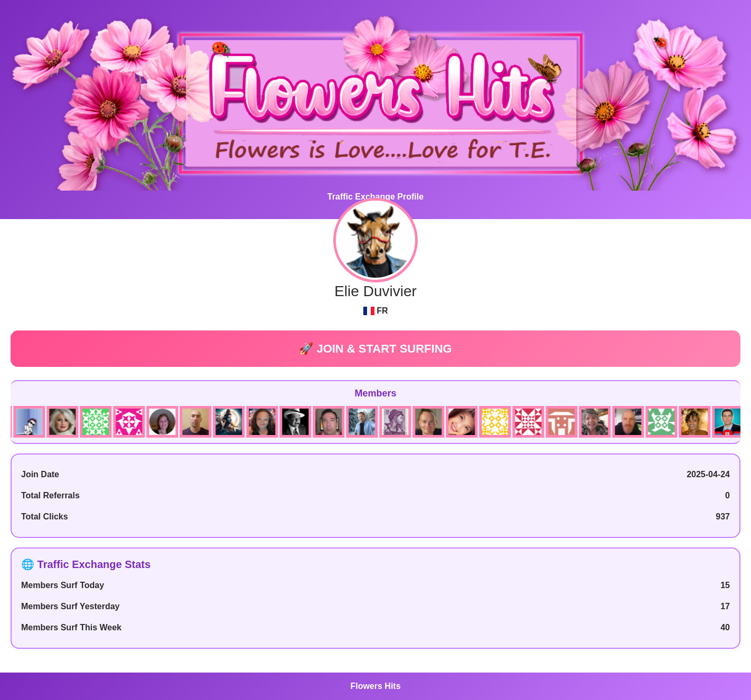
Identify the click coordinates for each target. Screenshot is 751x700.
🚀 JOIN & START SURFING (375, 349)
